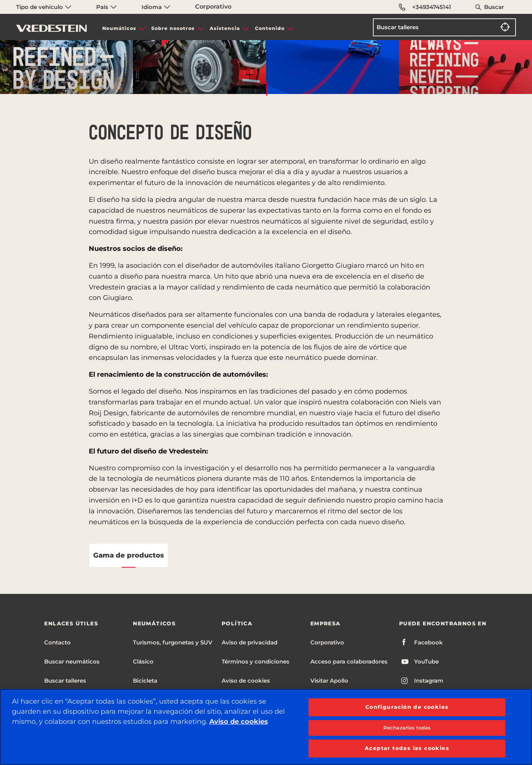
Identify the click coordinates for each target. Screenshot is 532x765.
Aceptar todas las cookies (407, 748)
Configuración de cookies (407, 707)
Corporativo (213, 7)
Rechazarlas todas (407, 728)
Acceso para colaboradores (349, 661)
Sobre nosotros (173, 28)
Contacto (57, 642)
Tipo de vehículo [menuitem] (44, 7)
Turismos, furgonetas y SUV (173, 642)
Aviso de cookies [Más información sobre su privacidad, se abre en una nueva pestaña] (239, 722)
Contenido (270, 28)
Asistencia (225, 28)
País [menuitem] (107, 7)
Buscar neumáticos (72, 661)
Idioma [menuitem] (156, 7)
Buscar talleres (65, 681)
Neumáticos (119, 28)
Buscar (494, 7)
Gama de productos (129, 555)
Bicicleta (145, 681)
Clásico (143, 661)
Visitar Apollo (329, 681)
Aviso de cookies (246, 681)
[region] (266, 727)
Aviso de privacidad (250, 642)
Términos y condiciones (256, 661)
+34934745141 (425, 7)
